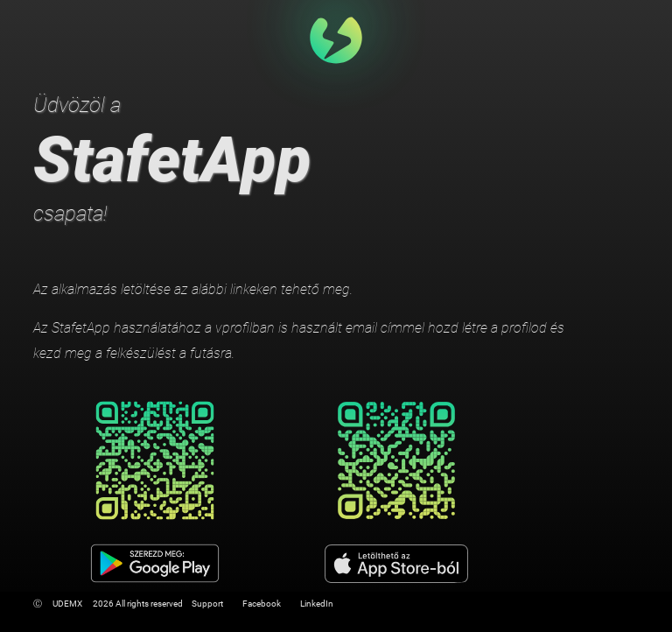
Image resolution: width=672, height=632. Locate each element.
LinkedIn (317, 604)
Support (207, 604)
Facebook (262, 604)
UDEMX (67, 604)
